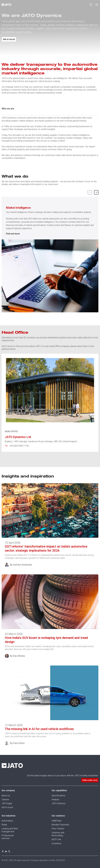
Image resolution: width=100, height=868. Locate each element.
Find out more (13, 234)
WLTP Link (56, 839)
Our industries (9, 816)
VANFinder (57, 821)
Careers (5, 799)
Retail (4, 825)
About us (6, 796)
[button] (96, 192)
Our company (8, 790)
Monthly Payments (60, 825)
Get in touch (7, 807)
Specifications (58, 796)
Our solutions (58, 816)
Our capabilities (59, 790)
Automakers (7, 821)
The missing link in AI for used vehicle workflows (39, 729)
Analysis (55, 799)
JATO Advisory (59, 803)
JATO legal (7, 803)
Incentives (56, 843)
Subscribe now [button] (90, 780)
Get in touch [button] (9, 39)
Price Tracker (58, 829)
